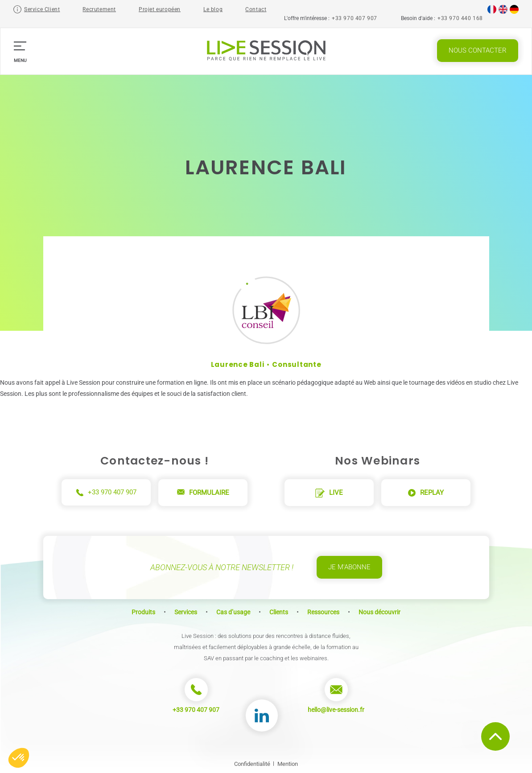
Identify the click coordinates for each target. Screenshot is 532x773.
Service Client (42, 9)
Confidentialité (252, 764)
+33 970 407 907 (355, 18)
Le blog (213, 9)
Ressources (323, 612)
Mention (288, 764)
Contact (256, 9)
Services (186, 612)
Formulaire (203, 493)
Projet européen (160, 9)
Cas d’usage (233, 612)
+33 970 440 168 (460, 18)
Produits (143, 612)
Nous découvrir (379, 612)
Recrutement (99, 9)
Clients (279, 612)
